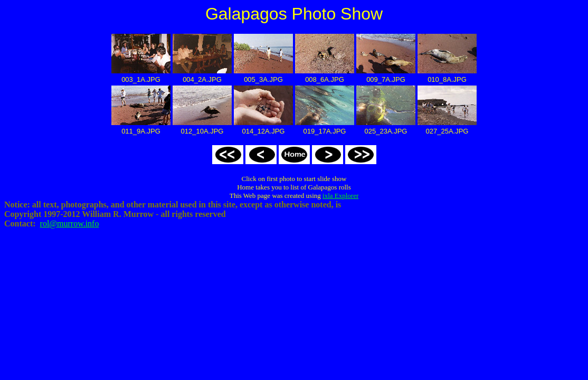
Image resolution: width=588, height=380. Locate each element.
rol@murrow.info (70, 224)
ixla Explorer (340, 196)
